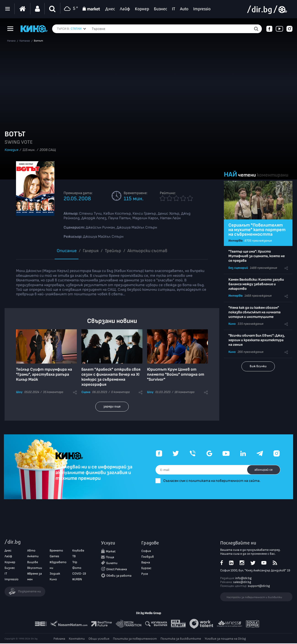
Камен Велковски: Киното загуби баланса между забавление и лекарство (256, 284)
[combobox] (78, 29)
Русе (145, 575)
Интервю (235, 241)
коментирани (273, 175)
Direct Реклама (117, 570)
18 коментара (184, 392)
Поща (110, 558)
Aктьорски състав (147, 251)
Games (54, 557)
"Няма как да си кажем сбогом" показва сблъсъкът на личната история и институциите (254, 312)
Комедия (11, 150)
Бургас (146, 569)
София (146, 552)
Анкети (33, 557)
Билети (112, 564)
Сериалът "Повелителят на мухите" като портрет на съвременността (257, 230)
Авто (31, 551)
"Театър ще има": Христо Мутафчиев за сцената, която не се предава (257, 256)
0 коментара (120, 392)
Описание (67, 251)
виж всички (258, 366)
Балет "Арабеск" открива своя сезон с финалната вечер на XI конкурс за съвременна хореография (111, 377)
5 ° (70, 9)
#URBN (77, 580)
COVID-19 (79, 574)
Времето (56, 551)
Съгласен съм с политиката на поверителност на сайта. (225, 481)
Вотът (38, 41)
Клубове (78, 551)
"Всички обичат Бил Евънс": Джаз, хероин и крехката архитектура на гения (257, 340)
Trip (75, 563)
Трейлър (113, 251)
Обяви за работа (119, 576)
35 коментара (53, 392)
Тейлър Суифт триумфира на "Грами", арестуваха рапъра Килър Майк (44, 374)
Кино (232, 324)
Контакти (77, 639)
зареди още (112, 406)
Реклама (59, 639)
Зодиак (55, 574)
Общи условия (99, 639)
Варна (146, 563)
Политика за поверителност (135, 639)
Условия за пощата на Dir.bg (225, 639)
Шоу (19, 392)
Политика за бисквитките (181, 639)
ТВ (74, 557)
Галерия (91, 251)
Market (111, 552)
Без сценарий (238, 268)
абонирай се (262, 470)
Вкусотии (35, 569)
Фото (77, 569)
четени (247, 175)
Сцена (86, 392)
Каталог (25, 41)
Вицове (33, 563)
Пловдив (148, 557)
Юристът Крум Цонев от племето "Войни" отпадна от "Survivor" (176, 374)
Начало (11, 41)
